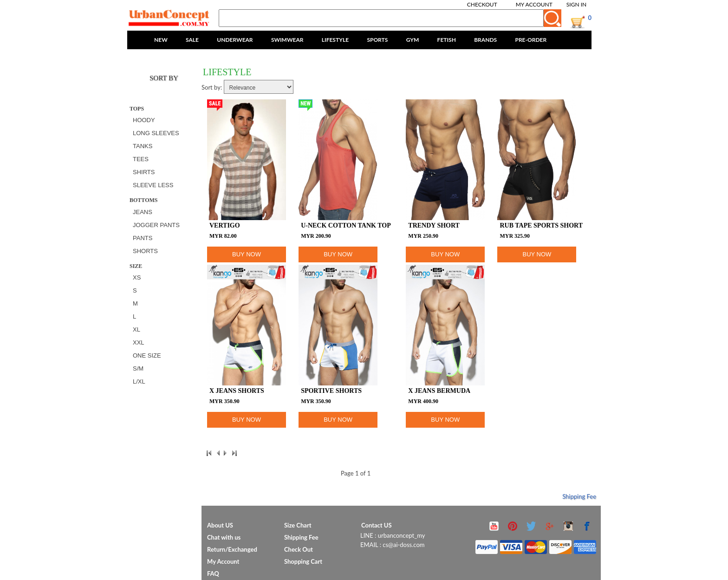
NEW (161, 40)
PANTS (143, 238)
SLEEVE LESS (153, 185)
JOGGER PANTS (156, 225)
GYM (413, 40)
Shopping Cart (303, 561)
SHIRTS (144, 172)
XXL (139, 342)
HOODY (144, 120)
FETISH (447, 40)
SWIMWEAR (287, 40)
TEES (141, 159)
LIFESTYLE (335, 40)
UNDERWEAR (235, 40)
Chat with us (224, 537)
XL (136, 329)
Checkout (482, 4)
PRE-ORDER (531, 40)
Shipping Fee (579, 496)
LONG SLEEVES (156, 133)
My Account (534, 4)
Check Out (299, 549)
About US (220, 525)
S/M (138, 368)
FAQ (213, 573)
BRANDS (485, 40)
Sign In (576, 4)
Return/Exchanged (232, 549)
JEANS (143, 212)
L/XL (139, 381)
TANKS (143, 146)
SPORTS (377, 40)
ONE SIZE (147, 355)
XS (137, 277)
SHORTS (145, 251)
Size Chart (298, 525)
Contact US (377, 525)
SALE (192, 40)
